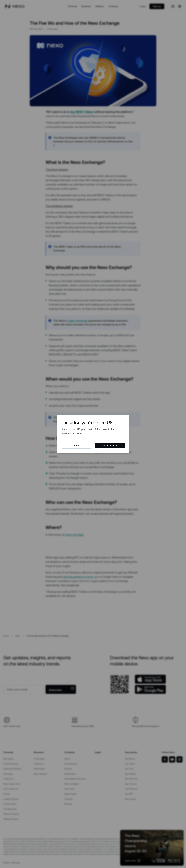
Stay (76, 446)
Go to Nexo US (110, 446)
